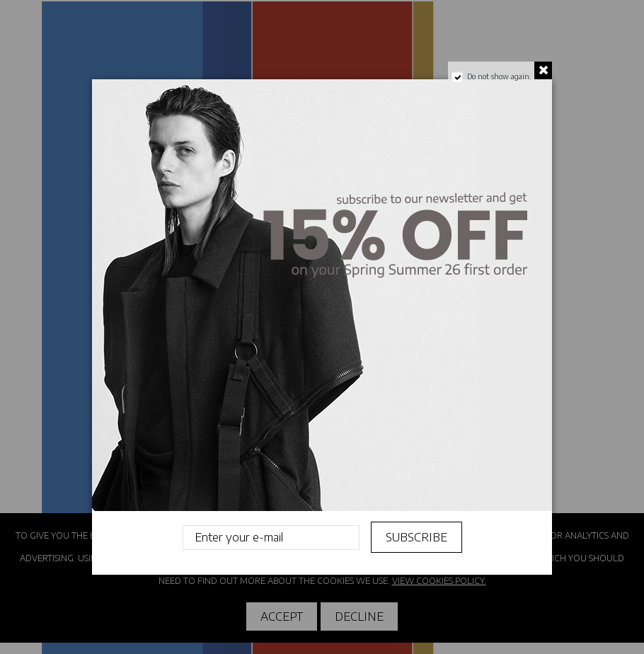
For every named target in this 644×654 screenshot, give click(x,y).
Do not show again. (499, 76)
